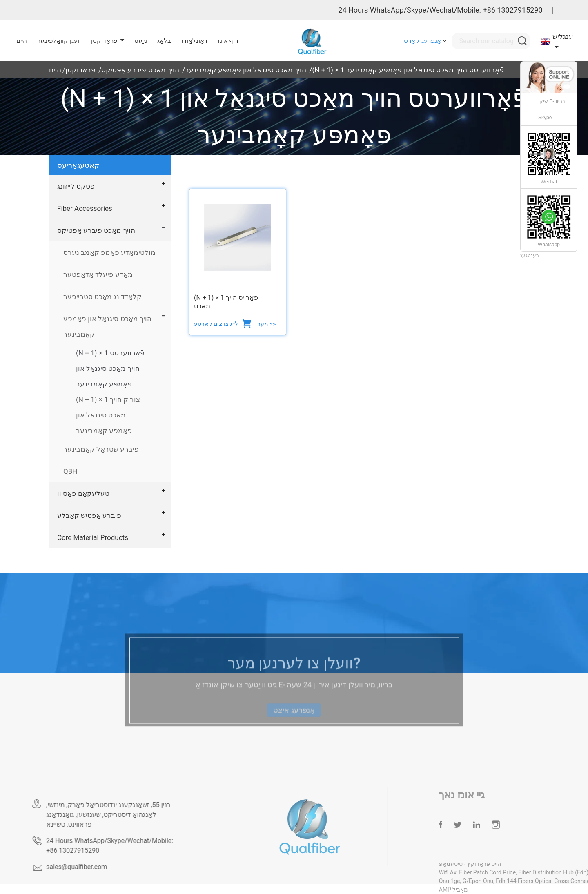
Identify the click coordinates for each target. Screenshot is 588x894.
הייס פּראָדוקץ (500, 864)
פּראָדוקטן (80, 70)
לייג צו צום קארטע (217, 324)
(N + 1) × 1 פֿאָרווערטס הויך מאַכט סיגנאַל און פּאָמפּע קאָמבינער (408, 70)
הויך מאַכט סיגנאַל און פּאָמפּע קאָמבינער (246, 70)
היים (55, 70)
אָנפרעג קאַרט (422, 41)
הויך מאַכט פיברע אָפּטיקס (140, 70)
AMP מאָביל (470, 890)
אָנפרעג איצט (294, 719)
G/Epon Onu (495, 881)
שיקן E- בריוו (552, 101)
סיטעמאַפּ (468, 864)
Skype (545, 118)
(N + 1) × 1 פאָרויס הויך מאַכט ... (226, 302)
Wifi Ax (464, 872)
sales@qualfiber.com (90, 867)
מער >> (266, 324)
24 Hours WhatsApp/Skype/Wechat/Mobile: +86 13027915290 (440, 10)
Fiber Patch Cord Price (504, 872)
